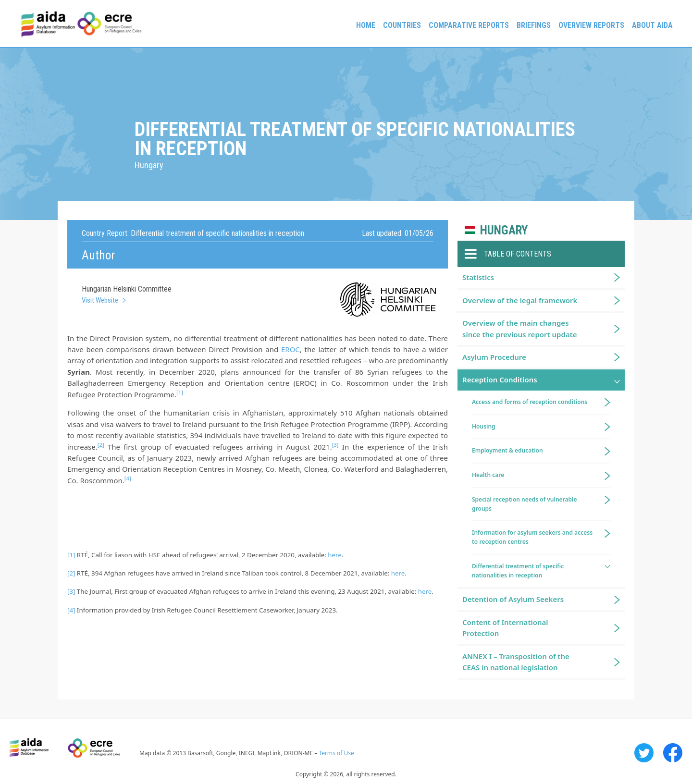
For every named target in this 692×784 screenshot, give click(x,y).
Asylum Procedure (494, 357)
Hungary (504, 230)
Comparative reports (469, 25)
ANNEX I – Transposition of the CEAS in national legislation (516, 662)
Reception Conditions (500, 380)
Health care (488, 475)
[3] (71, 591)
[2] (71, 573)
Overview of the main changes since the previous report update (520, 328)
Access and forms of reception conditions (530, 402)
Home (366, 25)
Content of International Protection (505, 628)
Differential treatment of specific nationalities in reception (518, 571)
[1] (71, 555)
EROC (290, 349)
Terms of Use (336, 753)
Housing (484, 426)
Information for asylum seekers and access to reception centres (532, 537)
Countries (402, 25)
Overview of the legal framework (520, 300)
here (335, 555)
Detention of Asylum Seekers (513, 599)
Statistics (478, 277)
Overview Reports (591, 25)
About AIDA (652, 25)
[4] (71, 610)
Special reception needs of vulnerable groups (525, 504)
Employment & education (507, 450)
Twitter (644, 753)
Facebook (673, 753)
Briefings (534, 25)
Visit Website (100, 300)
